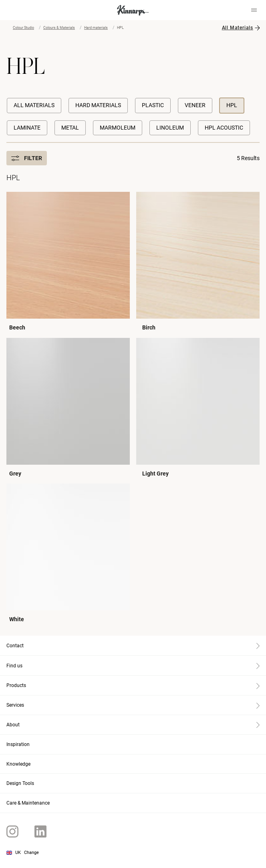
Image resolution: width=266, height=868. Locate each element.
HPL (232, 105)
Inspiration (18, 744)
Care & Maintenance (28, 803)
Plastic (153, 105)
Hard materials (96, 28)
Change (31, 853)
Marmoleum (118, 128)
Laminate (27, 128)
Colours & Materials (59, 28)
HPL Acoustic (224, 128)
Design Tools (20, 783)
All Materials (238, 28)
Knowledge (18, 764)
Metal (70, 128)
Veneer (195, 105)
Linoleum (170, 128)
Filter (27, 158)
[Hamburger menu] (254, 10)
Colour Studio (23, 28)
